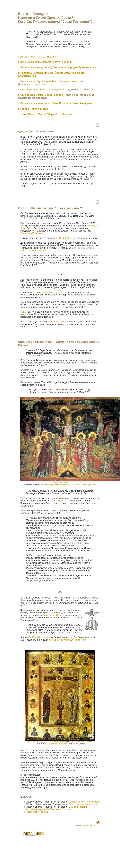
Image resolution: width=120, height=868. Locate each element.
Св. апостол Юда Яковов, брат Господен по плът (50, 81)
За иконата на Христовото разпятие (67, 640)
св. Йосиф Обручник (66, 238)
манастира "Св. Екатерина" (59, 744)
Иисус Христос (39, 109)
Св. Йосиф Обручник (63, 73)
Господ (25, 109)
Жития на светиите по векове (84, 802)
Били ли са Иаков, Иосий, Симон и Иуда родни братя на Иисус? (60, 67)
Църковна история (78, 807)
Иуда (23, 312)
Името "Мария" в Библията (33, 250)
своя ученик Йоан (52, 615)
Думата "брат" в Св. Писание (38, 57)
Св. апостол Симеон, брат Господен (42, 95)
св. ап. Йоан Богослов (57, 742)
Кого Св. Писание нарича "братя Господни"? (48, 62)
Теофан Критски (50, 485)
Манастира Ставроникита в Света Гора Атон (77, 485)
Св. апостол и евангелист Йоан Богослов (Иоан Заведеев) (56, 103)
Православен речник (37, 812)
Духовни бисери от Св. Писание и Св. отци (48, 809)
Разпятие (81, 742)
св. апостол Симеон (57, 322)
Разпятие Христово (60, 483)
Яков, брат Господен (53, 292)
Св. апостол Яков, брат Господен (41, 90)
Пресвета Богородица (34, 73)
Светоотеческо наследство (83, 804)
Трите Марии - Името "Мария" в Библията (46, 114)
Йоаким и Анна (60, 501)
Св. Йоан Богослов (38, 637)
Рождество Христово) (32, 233)
